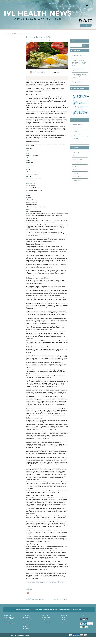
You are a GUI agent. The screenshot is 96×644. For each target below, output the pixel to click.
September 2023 (77, 125)
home (7, 34)
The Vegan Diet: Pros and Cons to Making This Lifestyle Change (79, 76)
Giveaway (26, 631)
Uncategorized (77, 177)
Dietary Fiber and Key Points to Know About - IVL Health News (80, 96)
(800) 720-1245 (8, 626)
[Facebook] (31, 78)
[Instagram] (28, 78)
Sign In (64, 623)
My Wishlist (64, 627)
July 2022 (75, 138)
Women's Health (77, 180)
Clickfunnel (76, 152)
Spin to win (27, 634)
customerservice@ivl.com (10, 628)
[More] (39, 78)
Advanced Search (28, 629)
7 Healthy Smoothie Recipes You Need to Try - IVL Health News (80, 112)
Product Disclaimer (28, 625)
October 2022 (76, 132)
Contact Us (27, 627)
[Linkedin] (33, 78)
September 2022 (77, 135)
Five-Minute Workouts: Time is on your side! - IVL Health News (80, 107)
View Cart (64, 625)
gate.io (74, 92)
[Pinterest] (36, 78)
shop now (86, 25)
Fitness (75, 156)
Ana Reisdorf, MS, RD (39, 72)
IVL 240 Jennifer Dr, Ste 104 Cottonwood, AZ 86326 (10, 623)
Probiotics (76, 170)
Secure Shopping (46, 627)
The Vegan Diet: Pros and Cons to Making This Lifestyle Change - (81, 102)
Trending (75, 173)
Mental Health (77, 163)
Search (73, 41)
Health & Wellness (78, 159)
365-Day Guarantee (47, 623)
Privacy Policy (27, 623)
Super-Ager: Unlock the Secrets (61, 600)
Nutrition (75, 166)
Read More (29, 590)
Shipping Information (47, 625)
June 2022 (76, 142)
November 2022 (77, 128)
